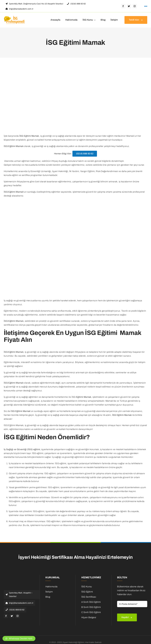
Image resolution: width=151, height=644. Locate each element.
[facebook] (123, 6)
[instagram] (135, 6)
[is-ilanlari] (60, 601)
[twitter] (129, 6)
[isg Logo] (15, 17)
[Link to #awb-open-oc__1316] (146, 6)
